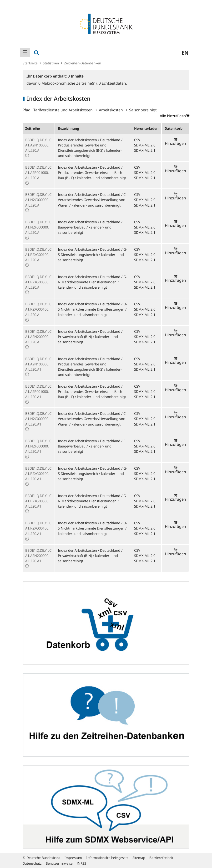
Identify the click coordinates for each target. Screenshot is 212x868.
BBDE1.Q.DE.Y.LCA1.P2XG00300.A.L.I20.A (38, 282)
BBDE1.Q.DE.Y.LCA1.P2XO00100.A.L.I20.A (38, 309)
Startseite (30, 63)
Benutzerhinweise (59, 863)
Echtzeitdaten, (113, 83)
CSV (137, 140)
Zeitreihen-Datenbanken (83, 63)
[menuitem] (25, 52)
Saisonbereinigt (143, 110)
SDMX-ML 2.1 (145, 150)
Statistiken (51, 63)
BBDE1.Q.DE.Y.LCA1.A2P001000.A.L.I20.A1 (38, 391)
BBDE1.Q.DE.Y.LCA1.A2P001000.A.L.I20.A (38, 172)
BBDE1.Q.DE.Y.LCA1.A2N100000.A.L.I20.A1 (38, 364)
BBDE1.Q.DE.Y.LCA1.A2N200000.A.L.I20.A (38, 337)
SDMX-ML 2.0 (145, 145)
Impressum (73, 858)
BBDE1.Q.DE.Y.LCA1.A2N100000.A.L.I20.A (38, 145)
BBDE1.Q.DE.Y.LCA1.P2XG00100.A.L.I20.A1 (38, 473)
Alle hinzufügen (175, 116)
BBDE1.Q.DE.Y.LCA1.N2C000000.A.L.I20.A (38, 200)
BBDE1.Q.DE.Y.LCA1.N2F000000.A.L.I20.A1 (38, 446)
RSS (82, 863)
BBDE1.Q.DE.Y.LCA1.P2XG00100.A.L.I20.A (38, 255)
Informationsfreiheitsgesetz (107, 858)
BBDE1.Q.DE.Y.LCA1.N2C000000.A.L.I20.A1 (38, 419)
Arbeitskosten (111, 110)
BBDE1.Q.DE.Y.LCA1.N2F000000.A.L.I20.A (38, 227)
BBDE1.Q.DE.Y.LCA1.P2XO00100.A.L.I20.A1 (38, 528)
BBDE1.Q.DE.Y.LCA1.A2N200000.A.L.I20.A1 (38, 556)
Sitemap (139, 858)
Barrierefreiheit (161, 858)
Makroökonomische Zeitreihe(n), (68, 83)
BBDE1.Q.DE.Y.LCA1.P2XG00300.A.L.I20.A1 (38, 501)
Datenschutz (32, 863)
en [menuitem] (185, 52)
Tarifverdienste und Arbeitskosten (63, 110)
